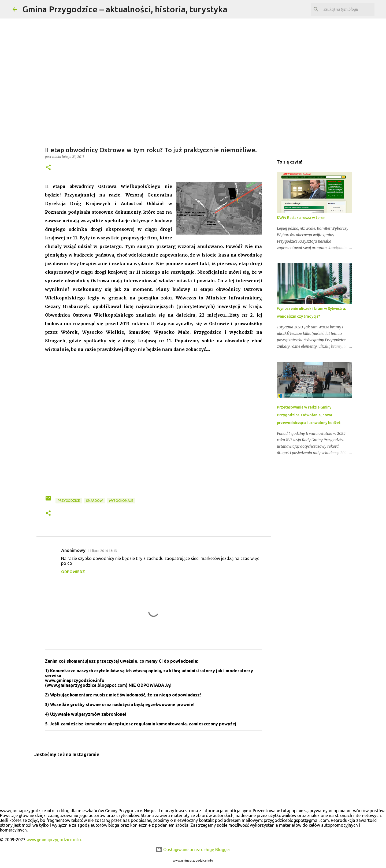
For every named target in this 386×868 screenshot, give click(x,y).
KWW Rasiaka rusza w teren (301, 218)
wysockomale (121, 501)
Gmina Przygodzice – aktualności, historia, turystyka (125, 9)
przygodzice (69, 501)
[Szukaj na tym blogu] (346, 9)
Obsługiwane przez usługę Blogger (193, 850)
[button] (48, 168)
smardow (94, 501)
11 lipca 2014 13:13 (102, 551)
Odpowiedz (73, 572)
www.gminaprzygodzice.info (54, 840)
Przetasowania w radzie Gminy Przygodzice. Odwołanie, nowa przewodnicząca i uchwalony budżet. (309, 415)
